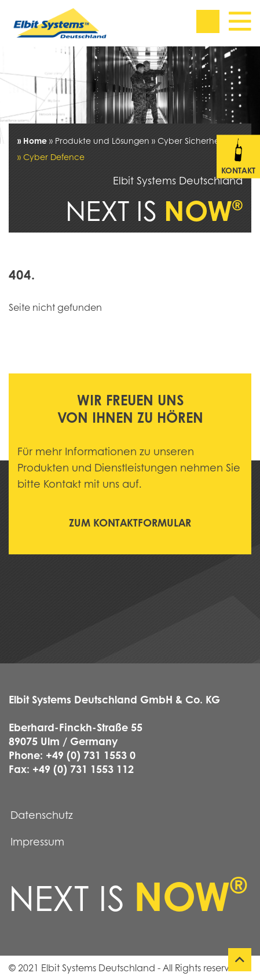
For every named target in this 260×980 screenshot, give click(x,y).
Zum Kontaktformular (130, 522)
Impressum (37, 841)
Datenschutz (42, 815)
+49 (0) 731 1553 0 (91, 755)
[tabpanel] (130, 95)
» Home (32, 140)
